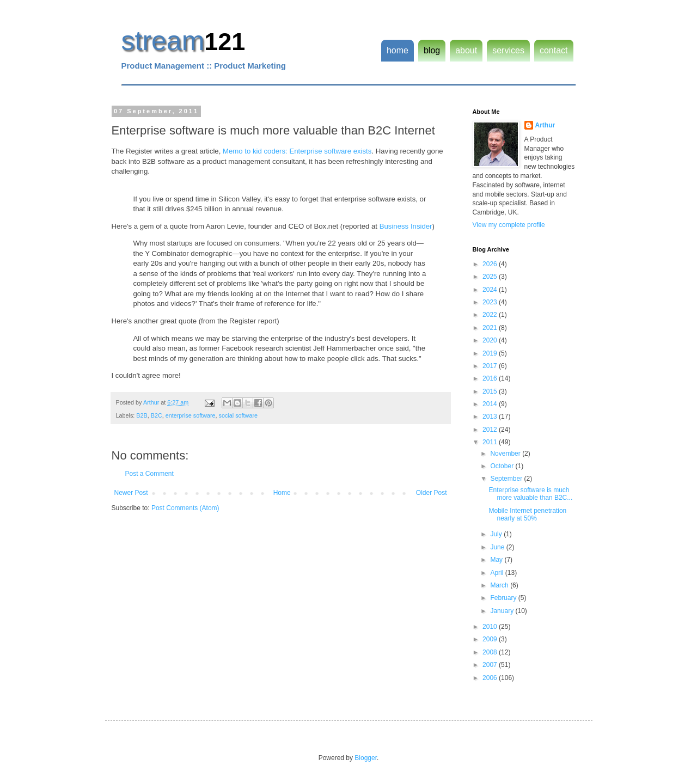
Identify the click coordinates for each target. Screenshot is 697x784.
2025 (491, 277)
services (508, 50)
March (500, 585)
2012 (491, 430)
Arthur (545, 125)
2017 (491, 366)
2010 (491, 627)
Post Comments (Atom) (185, 508)
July (497, 534)
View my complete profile (509, 225)
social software (238, 415)
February (504, 598)
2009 (491, 639)
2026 (491, 264)
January (503, 611)
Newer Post (131, 493)
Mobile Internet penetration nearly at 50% (527, 514)
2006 (491, 678)
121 (225, 42)
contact (554, 50)
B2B (142, 415)
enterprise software (191, 415)
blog (432, 50)
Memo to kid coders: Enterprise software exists (297, 151)
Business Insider (406, 226)
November (506, 454)
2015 (491, 391)
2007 (491, 665)
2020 (491, 340)
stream (163, 41)
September (507, 479)
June (498, 547)
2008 (491, 652)
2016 (491, 378)
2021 (491, 328)
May (497, 560)
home (398, 50)
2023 (491, 302)
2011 (491, 442)
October (503, 466)
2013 (491, 416)
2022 (491, 315)
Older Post (432, 493)
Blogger (366, 758)
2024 (491, 290)
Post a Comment (149, 474)
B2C (157, 415)
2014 (491, 404)
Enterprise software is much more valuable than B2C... (530, 494)
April (497, 573)
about (466, 50)
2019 (491, 353)
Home (282, 493)
